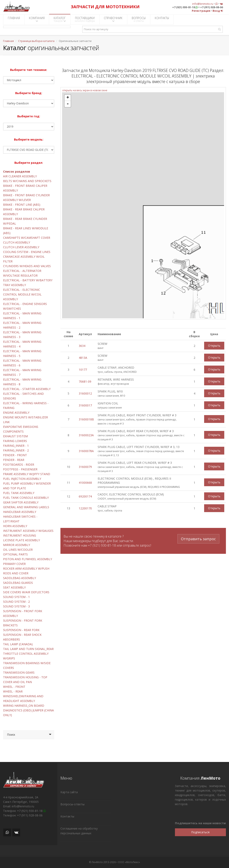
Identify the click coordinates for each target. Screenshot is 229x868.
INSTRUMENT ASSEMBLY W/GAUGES (28, 531)
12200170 (85, 508)
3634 (82, 346)
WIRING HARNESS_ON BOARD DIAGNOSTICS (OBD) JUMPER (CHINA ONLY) (28, 710)
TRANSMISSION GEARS (19, 672)
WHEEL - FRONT (14, 687)
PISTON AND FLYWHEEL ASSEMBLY (28, 559)
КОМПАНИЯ (37, 19)
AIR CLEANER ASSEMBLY (20, 176)
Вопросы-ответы (72, 804)
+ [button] (68, 98)
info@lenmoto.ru (203, 4)
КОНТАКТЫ (162, 19)
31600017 (85, 405)
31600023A (86, 435)
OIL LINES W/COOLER (18, 550)
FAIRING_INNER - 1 (16, 446)
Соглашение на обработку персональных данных (79, 831)
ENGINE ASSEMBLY (16, 413)
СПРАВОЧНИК (113, 19)
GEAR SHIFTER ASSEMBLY (21, 502)
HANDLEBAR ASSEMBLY (20, 512)
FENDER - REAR (14, 460)
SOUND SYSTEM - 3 (16, 606)
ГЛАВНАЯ (14, 19)
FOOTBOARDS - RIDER (19, 465)
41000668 (85, 483)
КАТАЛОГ (60, 19)
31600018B (86, 419)
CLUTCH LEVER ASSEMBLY (21, 247)
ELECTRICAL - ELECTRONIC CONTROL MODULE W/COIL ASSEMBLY (22, 294)
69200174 (85, 496)
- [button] (68, 104)
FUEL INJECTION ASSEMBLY (22, 479)
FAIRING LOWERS (15, 441)
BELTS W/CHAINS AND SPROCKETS (27, 181)
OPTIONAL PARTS (15, 554)
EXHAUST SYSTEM (15, 436)
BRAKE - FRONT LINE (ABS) (22, 205)
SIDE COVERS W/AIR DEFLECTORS (26, 592)
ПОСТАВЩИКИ (85, 19)
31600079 (85, 467)
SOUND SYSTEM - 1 (16, 597)
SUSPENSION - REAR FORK (21, 630)
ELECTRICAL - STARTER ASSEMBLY (27, 389)
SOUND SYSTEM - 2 (16, 602)
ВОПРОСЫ (139, 19)
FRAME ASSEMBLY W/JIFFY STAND (27, 474)
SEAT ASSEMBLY (14, 587)
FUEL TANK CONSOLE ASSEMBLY (26, 498)
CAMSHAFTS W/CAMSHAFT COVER (27, 238)
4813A (83, 358)
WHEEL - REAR (13, 691)
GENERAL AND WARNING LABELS (26, 507)
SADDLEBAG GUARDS (18, 583)
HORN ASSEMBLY (15, 526)
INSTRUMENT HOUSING (20, 535)
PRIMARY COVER (14, 564)
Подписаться (200, 832)
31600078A (86, 451)
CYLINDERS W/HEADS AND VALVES (27, 266)
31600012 (85, 393)
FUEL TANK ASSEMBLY (19, 493)
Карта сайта (69, 792)
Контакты (67, 816)
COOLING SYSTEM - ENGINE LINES (27, 252)
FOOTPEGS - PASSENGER (20, 469)
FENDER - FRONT (15, 455)
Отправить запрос (198, 539)
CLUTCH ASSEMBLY (17, 242)
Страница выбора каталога (36, 41)
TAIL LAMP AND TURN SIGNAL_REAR (28, 649)
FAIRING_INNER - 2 (16, 450)
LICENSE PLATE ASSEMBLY (21, 540)
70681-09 (85, 381)
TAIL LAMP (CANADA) (18, 644)
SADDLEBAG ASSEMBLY (20, 578)
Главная (8, 41)
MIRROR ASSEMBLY (17, 545)
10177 (83, 370)
